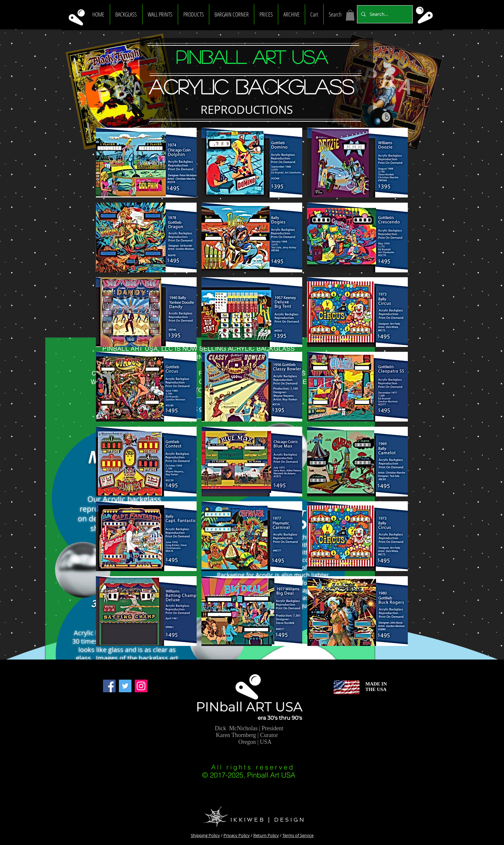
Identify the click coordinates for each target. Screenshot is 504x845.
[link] (350, 15)
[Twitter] (125, 686)
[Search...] (384, 14)
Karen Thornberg (236, 735)
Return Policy (266, 835)
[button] (126, 14)
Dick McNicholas (236, 728)
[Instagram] (141, 686)
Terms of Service (298, 835)
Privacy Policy (237, 835)
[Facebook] (109, 686)
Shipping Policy (205, 835)
